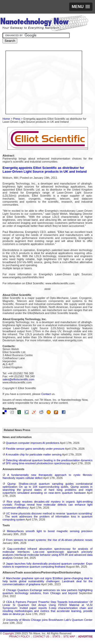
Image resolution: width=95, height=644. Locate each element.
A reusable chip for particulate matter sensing (33, 454)
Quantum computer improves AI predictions (33, 443)
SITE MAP (69, 637)
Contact (46, 394)
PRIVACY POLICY (20, 637)
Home (6, 119)
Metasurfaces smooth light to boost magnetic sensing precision (50, 531)
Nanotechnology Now (44, 24)
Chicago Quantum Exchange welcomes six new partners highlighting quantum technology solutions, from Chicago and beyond (48, 592)
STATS (56, 637)
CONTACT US (41, 637)
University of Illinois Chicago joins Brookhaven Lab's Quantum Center (49, 620)
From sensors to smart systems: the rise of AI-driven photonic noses (49, 540)
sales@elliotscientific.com (18, 379)
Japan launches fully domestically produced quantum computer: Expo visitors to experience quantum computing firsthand (48, 565)
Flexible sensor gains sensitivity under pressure (35, 449)
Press (17, 119)
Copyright (8, 634)
